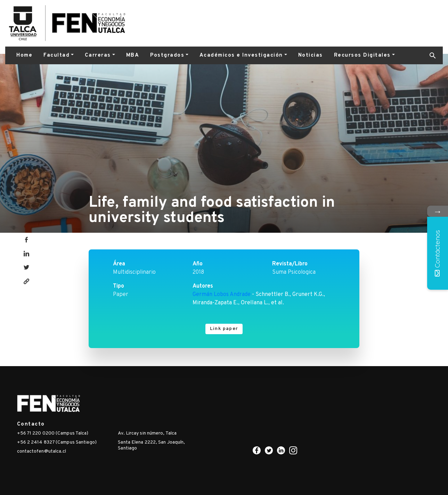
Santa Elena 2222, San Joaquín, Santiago (151, 445)
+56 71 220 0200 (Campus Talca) (53, 433)
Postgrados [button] (167, 55)
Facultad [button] (56, 55)
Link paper (224, 329)
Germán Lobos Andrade (222, 295)
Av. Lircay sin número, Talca (147, 433)
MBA (133, 55)
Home (24, 55)
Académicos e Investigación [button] (241, 55)
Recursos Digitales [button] (362, 55)
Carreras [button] (98, 55)
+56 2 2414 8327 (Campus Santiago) (57, 442)
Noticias (311, 55)
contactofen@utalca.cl (42, 451)
